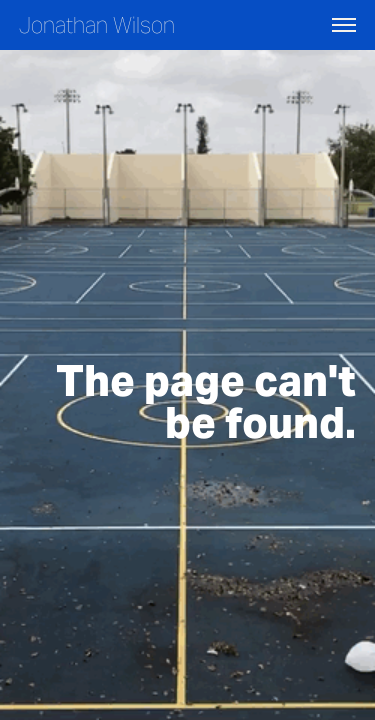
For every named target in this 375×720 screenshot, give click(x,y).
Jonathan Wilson (97, 25)
